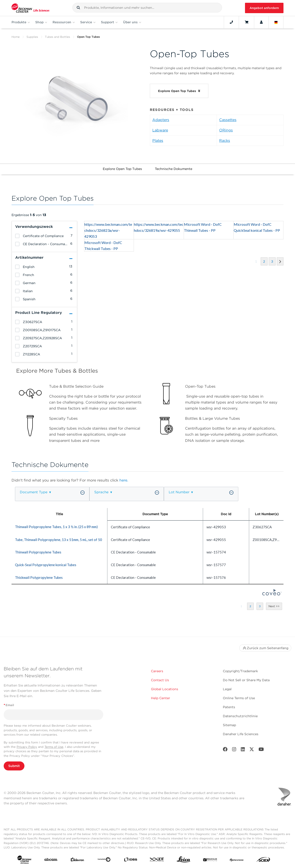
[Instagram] (234, 750)
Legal (227, 689)
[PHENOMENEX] (237, 860)
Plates (158, 141)
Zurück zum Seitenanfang (265, 648)
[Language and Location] (276, 22)
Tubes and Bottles (58, 37)
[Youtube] (261, 750)
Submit (14, 766)
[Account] (261, 22)
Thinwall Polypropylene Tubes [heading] (38, 552)
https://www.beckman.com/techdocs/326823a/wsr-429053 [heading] (108, 230)
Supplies (32, 37)
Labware (160, 130)
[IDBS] (131, 861)
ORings (226, 130)
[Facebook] (225, 750)
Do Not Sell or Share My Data (246, 680)
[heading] (17, 236)
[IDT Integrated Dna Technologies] (157, 861)
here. (124, 480)
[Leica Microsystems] (184, 861)
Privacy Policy (27, 747)
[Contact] (231, 22)
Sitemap (229, 725)
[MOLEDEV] (210, 860)
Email (9, 705)
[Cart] (246, 22)
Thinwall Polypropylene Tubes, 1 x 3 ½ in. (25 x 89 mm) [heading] (56, 527)
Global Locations (165, 689)
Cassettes (228, 120)
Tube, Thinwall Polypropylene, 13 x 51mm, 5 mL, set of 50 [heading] (59, 540)
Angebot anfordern (264, 8)
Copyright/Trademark (240, 671)
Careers (157, 671)
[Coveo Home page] (272, 594)
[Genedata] (104, 860)
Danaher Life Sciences (241, 734)
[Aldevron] (77, 861)
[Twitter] (252, 750)
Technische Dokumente (174, 169)
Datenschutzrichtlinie (240, 716)
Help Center (161, 698)
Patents (229, 707)
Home (16, 37)
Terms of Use (54, 747)
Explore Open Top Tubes (122, 169)
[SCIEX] (263, 861)
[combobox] (147, 8)
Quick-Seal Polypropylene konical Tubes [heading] (46, 565)
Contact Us (160, 680)
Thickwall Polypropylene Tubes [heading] (39, 577)
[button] (78, 8)
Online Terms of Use (239, 698)
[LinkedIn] (243, 750)
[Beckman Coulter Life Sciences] (30, 8)
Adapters (161, 120)
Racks (225, 141)
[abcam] (51, 861)
